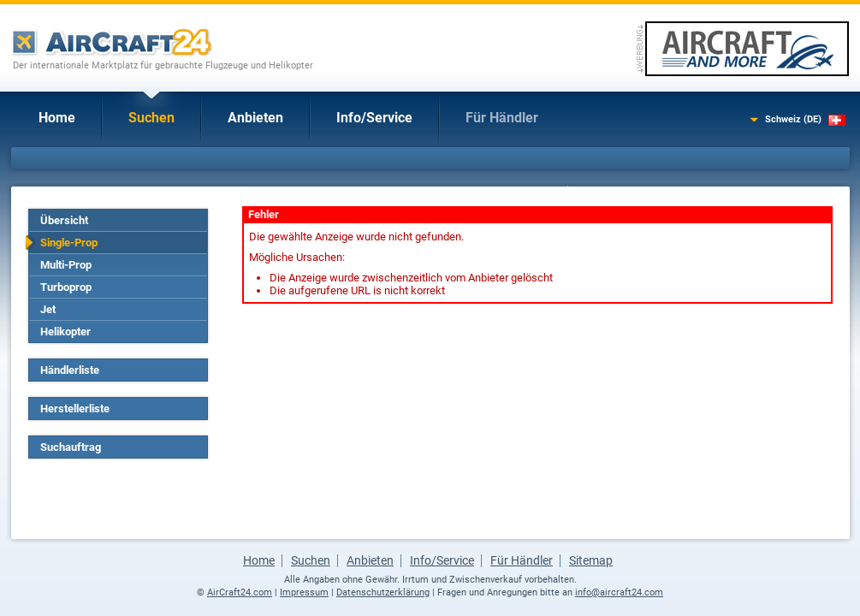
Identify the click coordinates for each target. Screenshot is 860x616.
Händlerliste (70, 370)
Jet (48, 309)
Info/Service (374, 118)
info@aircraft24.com (619, 592)
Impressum (304, 592)
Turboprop (66, 287)
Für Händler (502, 118)
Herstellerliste (75, 409)
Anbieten (255, 118)
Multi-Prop (66, 265)
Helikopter (65, 332)
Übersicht (64, 220)
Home (57, 118)
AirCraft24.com (240, 592)
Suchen (151, 118)
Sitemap (591, 560)
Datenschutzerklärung (383, 592)
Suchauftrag (71, 447)
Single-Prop (69, 243)
